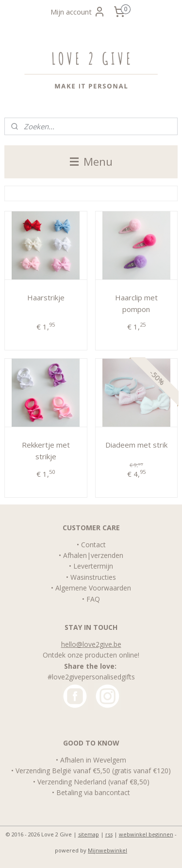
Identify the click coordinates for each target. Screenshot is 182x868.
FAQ (93, 599)
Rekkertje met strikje (46, 450)
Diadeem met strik (136, 444)
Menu (91, 162)
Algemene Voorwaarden (93, 588)
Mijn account (78, 12)
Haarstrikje (46, 297)
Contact (93, 545)
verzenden (107, 555)
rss (109, 834)
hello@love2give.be (91, 644)
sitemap (89, 834)
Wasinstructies (93, 577)
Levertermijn (93, 566)
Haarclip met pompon (136, 303)
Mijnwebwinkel (108, 850)
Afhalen (75, 555)
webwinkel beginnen (146, 834)
